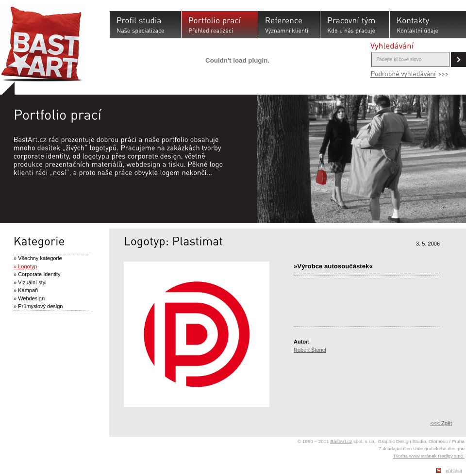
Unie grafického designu (439, 449)
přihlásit (454, 470)
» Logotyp (25, 266)
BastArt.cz (341, 441)
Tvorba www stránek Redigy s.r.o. (429, 456)
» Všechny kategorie (38, 258)
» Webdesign (29, 298)
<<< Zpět (441, 423)
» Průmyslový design (38, 306)
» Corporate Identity (37, 274)
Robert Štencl (310, 350)
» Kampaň (26, 290)
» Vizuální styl (30, 282)
